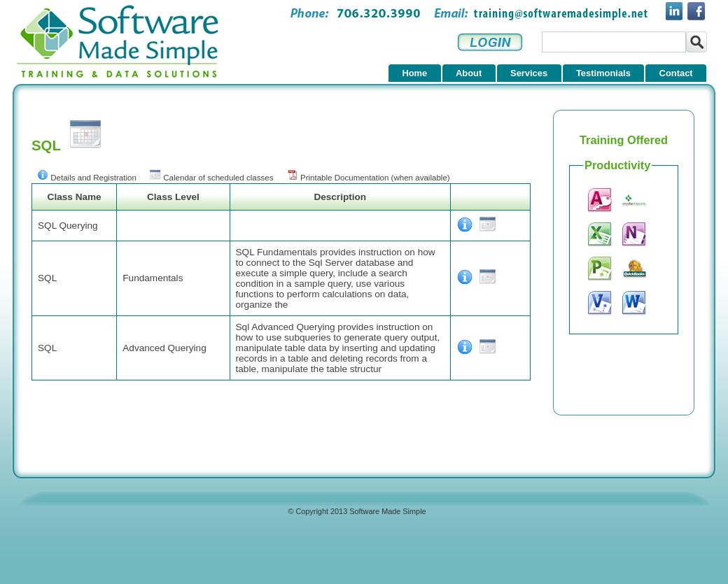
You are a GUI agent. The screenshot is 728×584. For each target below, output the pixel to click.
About (469, 73)
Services (529, 73)
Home (414, 73)
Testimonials (603, 73)
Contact (676, 73)
